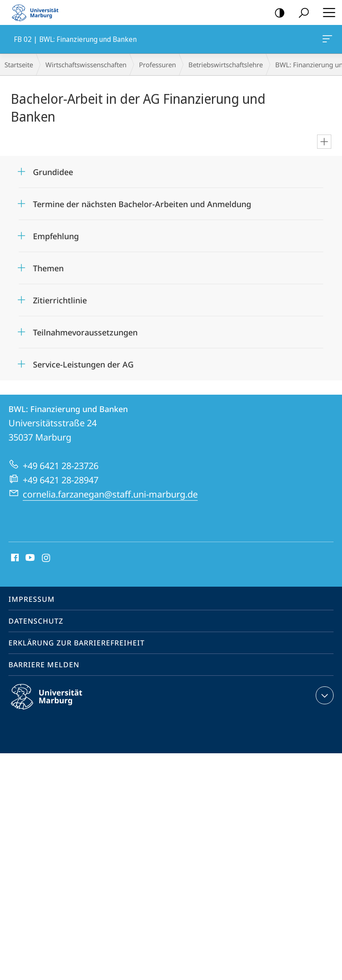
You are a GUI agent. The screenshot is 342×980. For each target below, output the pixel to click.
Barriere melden (44, 665)
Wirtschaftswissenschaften (86, 65)
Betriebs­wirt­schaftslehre (226, 65)
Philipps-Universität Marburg (54, 704)
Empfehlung (56, 236)
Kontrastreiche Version (277, 13)
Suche (301, 13)
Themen (48, 268)
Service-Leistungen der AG (83, 364)
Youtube (29, 558)
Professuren (157, 65)
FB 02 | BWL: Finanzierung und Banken (326, 41)
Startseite (19, 65)
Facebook (14, 558)
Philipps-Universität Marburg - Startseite (38, 12)
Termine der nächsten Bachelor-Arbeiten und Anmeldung (142, 204)
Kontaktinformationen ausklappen (324, 695)
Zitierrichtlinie (60, 300)
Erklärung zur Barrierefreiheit (77, 643)
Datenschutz (36, 621)
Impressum (32, 599)
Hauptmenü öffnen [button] (326, 12)
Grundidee (53, 172)
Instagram (47, 558)
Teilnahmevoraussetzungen (85, 332)
